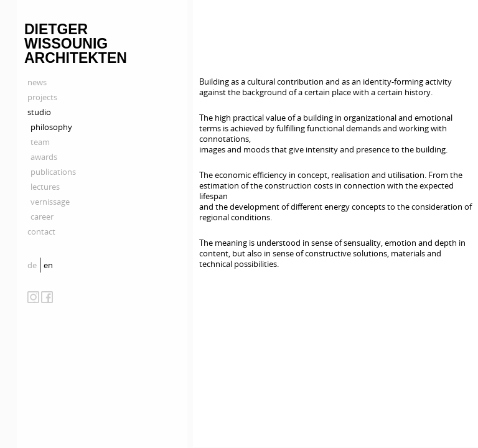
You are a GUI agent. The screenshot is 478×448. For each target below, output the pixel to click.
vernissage (50, 202)
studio (39, 112)
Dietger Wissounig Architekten (76, 44)
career (42, 217)
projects (42, 97)
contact (41, 231)
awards (44, 157)
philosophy (51, 127)
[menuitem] (34, 265)
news (37, 82)
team (40, 142)
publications (53, 172)
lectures (45, 187)
